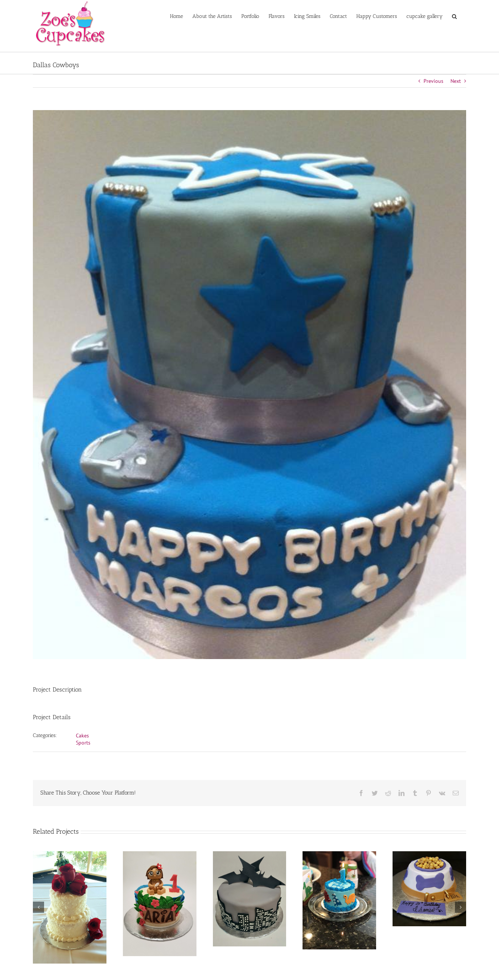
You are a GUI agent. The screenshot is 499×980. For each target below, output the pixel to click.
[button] (454, 16)
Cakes (82, 736)
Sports (83, 743)
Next (456, 81)
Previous (433, 81)
